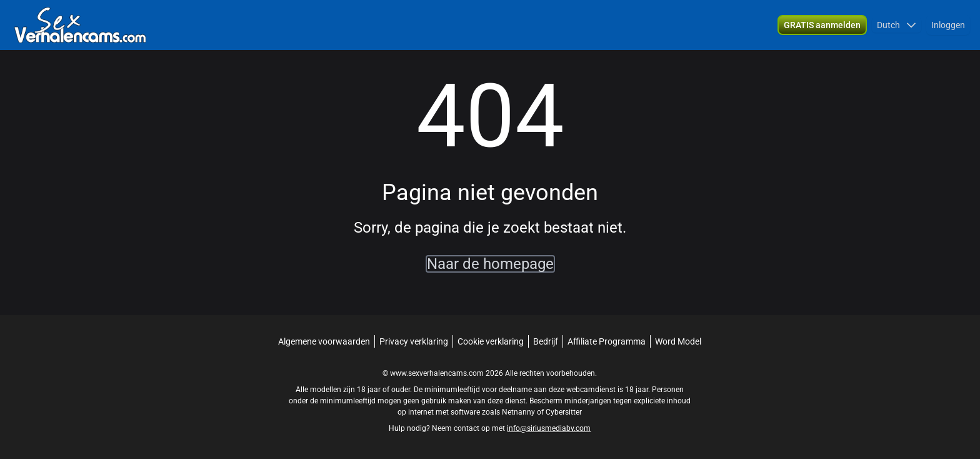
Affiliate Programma (607, 341)
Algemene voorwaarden (324, 341)
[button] (897, 25)
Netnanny (519, 412)
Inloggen (948, 25)
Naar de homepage (490, 264)
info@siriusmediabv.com (549, 428)
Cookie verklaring (491, 341)
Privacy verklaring (414, 341)
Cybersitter (564, 412)
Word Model (678, 341)
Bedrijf (546, 341)
